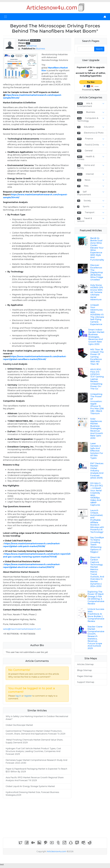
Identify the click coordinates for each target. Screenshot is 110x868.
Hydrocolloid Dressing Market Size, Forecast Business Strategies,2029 (32, 794)
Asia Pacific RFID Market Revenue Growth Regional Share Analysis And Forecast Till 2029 (35, 779)
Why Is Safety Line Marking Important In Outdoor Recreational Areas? (37, 718)
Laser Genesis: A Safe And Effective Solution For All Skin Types (97, 451)
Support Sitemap (86, 682)
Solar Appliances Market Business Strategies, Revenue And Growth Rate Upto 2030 (97, 428)
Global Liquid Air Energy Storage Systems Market (31, 786)
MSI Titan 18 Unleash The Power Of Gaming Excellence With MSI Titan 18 (97, 357)
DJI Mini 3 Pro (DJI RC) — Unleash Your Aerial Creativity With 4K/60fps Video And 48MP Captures (97, 494)
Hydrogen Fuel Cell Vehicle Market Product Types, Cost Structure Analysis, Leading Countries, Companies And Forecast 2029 (33, 751)
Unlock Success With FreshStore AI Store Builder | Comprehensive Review (96, 615)
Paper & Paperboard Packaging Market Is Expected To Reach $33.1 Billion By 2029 (36, 770)
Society (87, 201)
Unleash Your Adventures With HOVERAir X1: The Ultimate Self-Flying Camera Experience (97, 315)
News (88, 180)
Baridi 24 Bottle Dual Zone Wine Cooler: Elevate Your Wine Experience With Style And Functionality (97, 249)
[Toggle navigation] (6, 17)
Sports (86, 207)
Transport (90, 212)
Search (99, 49)
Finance (89, 139)
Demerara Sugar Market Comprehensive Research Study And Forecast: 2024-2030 (36, 762)
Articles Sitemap (85, 664)
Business (41, 49)
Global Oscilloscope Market (19, 725)
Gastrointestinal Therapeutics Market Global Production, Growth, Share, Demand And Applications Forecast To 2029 (35, 732)
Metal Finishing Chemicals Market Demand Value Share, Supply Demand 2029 (34, 741)
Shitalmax (32, 46)
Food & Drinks (92, 145)
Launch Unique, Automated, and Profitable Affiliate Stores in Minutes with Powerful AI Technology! (97, 521)
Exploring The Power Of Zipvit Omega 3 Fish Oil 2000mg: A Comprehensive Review (96, 598)
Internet (90, 174)
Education (89, 127)
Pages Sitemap (85, 676)
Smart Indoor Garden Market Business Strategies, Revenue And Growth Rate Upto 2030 (96, 337)
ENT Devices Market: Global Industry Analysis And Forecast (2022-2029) (97, 471)
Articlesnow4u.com (57, 851)
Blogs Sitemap (84, 670)
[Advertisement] (55, 818)
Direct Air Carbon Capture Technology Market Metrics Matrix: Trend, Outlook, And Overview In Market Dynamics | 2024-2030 (97, 572)
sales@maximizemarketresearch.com (22, 629)
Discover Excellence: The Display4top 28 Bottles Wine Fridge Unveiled (97, 272)
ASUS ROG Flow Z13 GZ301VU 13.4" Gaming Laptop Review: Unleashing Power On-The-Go (97, 379)
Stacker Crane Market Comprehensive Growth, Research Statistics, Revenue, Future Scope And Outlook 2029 (96, 638)
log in (18, 696)
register (28, 696)
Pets (86, 186)
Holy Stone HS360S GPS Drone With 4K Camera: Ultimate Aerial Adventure (97, 292)
